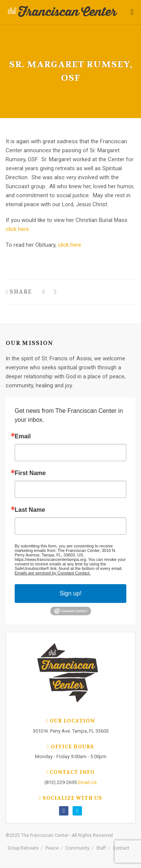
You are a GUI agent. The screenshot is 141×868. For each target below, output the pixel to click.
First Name (30, 473)
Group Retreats (23, 848)
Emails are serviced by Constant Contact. (53, 573)
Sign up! (70, 593)
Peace (52, 848)
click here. (18, 229)
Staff (101, 848)
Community (77, 848)
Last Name (30, 510)
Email (23, 436)
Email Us (87, 782)
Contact (121, 848)
